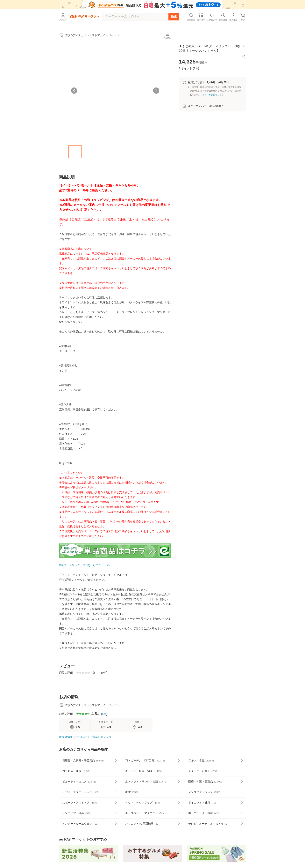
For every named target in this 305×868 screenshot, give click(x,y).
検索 (174, 16)
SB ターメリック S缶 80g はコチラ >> (85, 565)
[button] (244, 56)
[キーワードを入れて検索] (135, 17)
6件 (104, 726)
